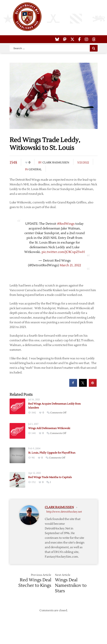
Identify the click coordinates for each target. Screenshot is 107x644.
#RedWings (66, 224)
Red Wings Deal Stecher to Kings (35, 583)
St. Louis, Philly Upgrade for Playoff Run (52, 453)
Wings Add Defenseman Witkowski (49, 428)
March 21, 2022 (70, 265)
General (35, 169)
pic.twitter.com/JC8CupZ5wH (63, 252)
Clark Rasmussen (56, 163)
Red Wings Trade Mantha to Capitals (50, 477)
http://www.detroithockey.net (64, 512)
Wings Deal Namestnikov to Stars (71, 585)
